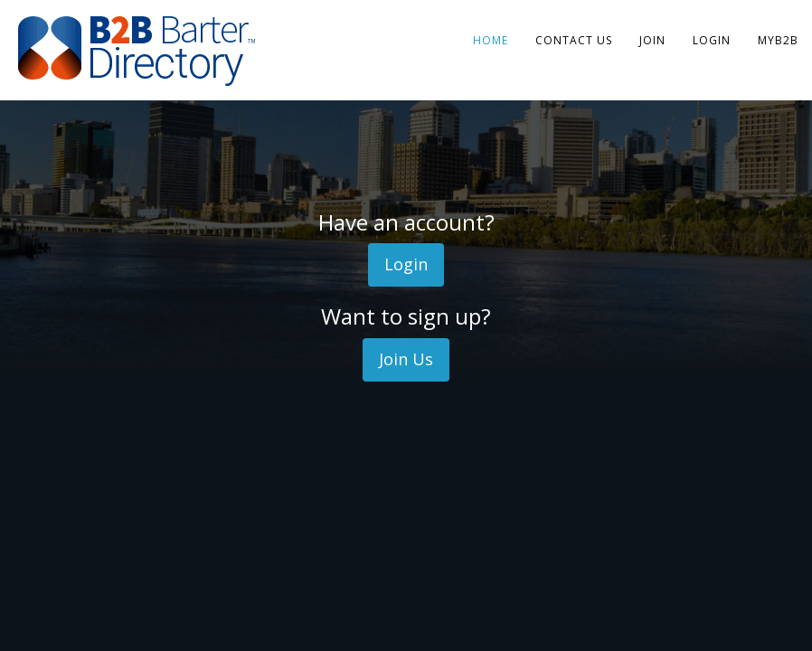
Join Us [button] (406, 359)
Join (652, 40)
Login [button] (406, 264)
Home (491, 40)
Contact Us (574, 40)
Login (712, 40)
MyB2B (778, 40)
